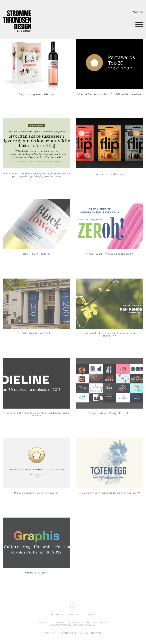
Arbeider (51, 633)
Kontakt (96, 633)
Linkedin (90, 615)
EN (141, 12)
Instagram (74, 615)
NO (135, 12)
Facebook (57, 615)
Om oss (83, 633)
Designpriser (67, 633)
